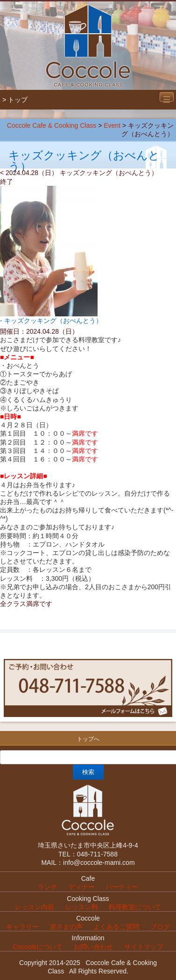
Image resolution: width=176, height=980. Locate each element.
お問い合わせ (93, 947)
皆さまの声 (66, 927)
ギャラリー (22, 927)
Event (112, 125)
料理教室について (135, 907)
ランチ (48, 887)
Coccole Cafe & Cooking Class (52, 125)
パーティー (122, 887)
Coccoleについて (38, 947)
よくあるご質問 (116, 927)
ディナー (82, 887)
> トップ (15, 100)
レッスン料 (82, 907)
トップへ (88, 739)
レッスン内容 (35, 907)
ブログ (160, 927)
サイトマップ (144, 947)
